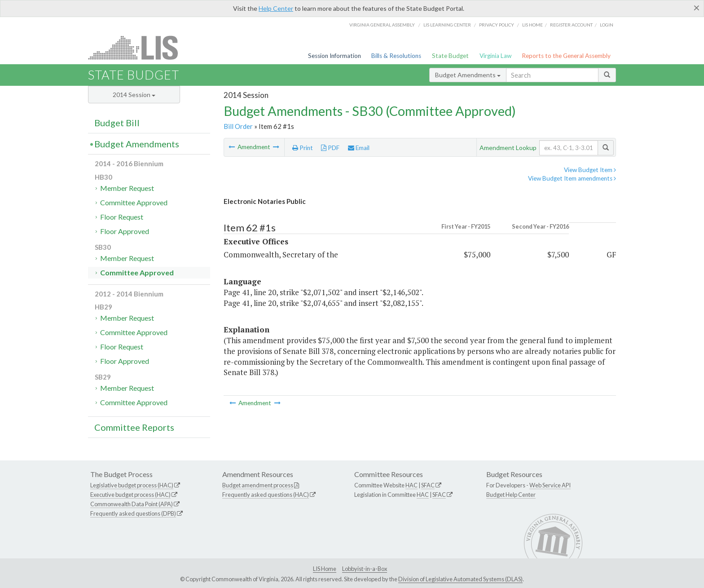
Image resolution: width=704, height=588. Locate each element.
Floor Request (122, 217)
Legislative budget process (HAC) (132, 485)
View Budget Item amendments (572, 178)
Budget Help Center (511, 495)
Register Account (571, 25)
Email (359, 148)
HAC (411, 485)
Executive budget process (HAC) (130, 495)
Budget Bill (117, 123)
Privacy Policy (497, 25)
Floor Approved (125, 231)
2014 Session (134, 95)
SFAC (428, 485)
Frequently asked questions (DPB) (133, 513)
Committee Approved (134, 202)
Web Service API (550, 485)
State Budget (450, 56)
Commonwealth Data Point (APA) (132, 504)
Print (303, 148)
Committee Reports (134, 427)
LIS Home (325, 569)
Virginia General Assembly (382, 25)
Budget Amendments (468, 75)
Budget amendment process (258, 485)
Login (607, 25)
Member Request (127, 188)
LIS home (532, 25)
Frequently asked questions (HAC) (266, 495)
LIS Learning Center (447, 25)
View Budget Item (590, 170)
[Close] (697, 8)
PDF (330, 148)
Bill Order (238, 126)
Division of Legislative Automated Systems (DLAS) (460, 579)
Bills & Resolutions (396, 56)
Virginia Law (495, 56)
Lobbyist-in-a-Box (365, 569)
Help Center (276, 8)
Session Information (334, 56)
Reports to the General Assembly (566, 56)
